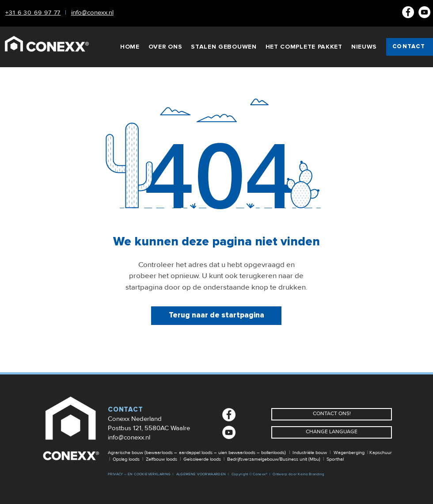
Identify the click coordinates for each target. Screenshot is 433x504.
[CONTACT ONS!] (332, 414)
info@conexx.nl (129, 437)
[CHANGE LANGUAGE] (332, 432)
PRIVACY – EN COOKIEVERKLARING (139, 474)
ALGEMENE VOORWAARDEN (201, 474)
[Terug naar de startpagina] (216, 316)
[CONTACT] (410, 47)
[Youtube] (424, 12)
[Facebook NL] (408, 12)
